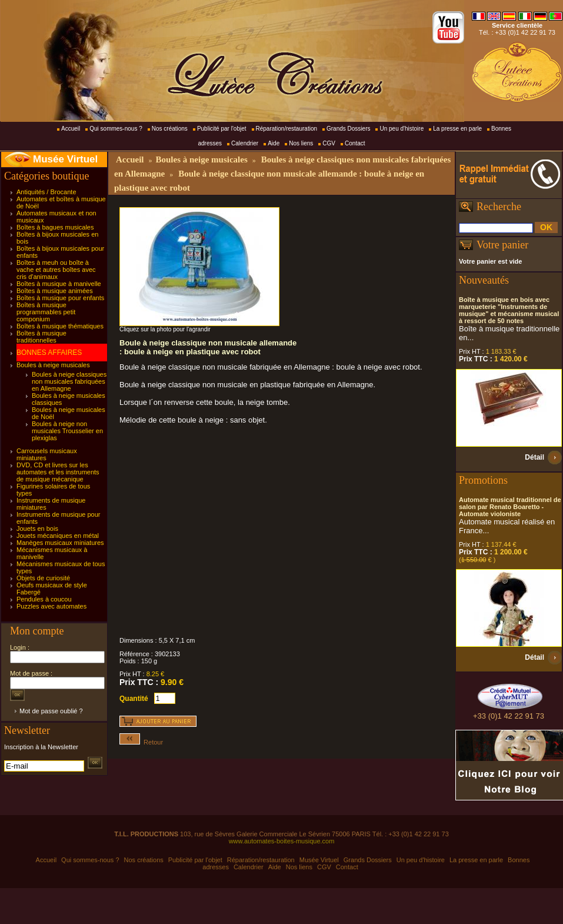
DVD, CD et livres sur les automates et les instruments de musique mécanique (58, 472)
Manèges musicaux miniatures (60, 543)
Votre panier (502, 245)
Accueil (71, 129)
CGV (329, 143)
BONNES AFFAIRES (49, 353)
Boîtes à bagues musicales (55, 227)
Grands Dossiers (348, 129)
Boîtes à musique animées (55, 291)
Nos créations (170, 129)
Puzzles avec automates (51, 606)
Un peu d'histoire (402, 129)
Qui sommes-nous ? (116, 129)
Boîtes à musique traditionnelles (41, 337)
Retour (141, 742)
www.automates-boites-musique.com (282, 841)
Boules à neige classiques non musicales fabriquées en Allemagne (69, 381)
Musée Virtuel (65, 159)
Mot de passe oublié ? (51, 711)
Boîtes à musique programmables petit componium (46, 312)
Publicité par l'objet (222, 129)
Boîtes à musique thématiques (60, 326)
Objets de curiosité (43, 578)
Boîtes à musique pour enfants (60, 298)
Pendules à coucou (44, 599)
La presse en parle (457, 129)
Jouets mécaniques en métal (58, 536)
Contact (355, 143)
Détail (534, 457)
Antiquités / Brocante (46, 192)
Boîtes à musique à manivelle (59, 284)
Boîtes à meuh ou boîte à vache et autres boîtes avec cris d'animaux (56, 270)
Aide (274, 143)
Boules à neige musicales (53, 365)
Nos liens (301, 143)
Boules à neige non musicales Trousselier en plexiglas (67, 431)
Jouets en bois (37, 529)
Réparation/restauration (287, 129)
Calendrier (245, 143)
